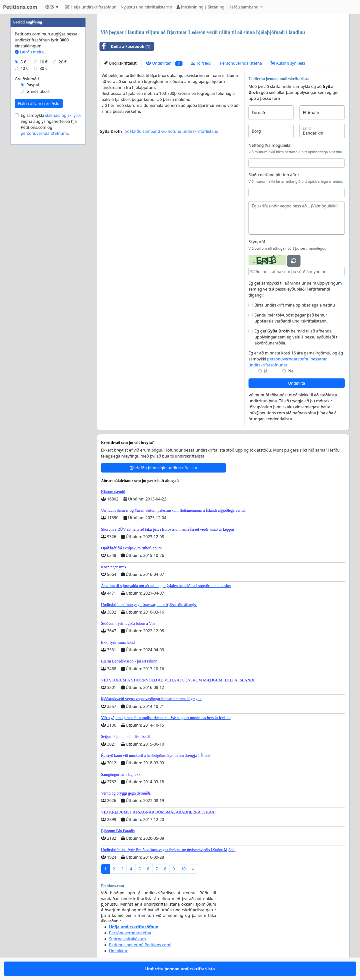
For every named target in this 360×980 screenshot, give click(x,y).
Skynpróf (257, 242)
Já (266, 371)
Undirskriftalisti (121, 63)
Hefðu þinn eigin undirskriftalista (163, 468)
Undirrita (297, 383)
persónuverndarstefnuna (44, 133)
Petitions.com (20, 7)
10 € (43, 62)
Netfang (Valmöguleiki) (270, 145)
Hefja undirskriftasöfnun (91, 7)
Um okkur (118, 951)
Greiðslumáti (27, 79)
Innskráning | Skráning (200, 7)
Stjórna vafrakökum (127, 939)
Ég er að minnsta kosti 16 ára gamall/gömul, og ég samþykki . (296, 359)
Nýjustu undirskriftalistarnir (146, 7)
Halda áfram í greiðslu (39, 104)
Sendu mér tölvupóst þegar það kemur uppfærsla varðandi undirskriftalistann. (291, 318)
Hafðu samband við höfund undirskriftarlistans (171, 131)
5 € (23, 62)
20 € (63, 62)
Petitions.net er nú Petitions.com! (140, 945)
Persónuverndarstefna (241, 63)
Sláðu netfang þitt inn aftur (274, 175)
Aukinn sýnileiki (288, 63)
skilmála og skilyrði (63, 115)
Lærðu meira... (31, 52)
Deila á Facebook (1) (125, 46)
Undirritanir (164, 63)
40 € (24, 68)
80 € (43, 68)
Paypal (33, 85)
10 (183, 869)
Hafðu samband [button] (244, 7)
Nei (291, 371)
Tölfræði (201, 63)
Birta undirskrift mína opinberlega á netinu (295, 305)
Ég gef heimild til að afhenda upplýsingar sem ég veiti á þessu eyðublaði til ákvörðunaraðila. (297, 337)
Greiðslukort (38, 91)
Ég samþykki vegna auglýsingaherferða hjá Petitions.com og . (51, 124)
